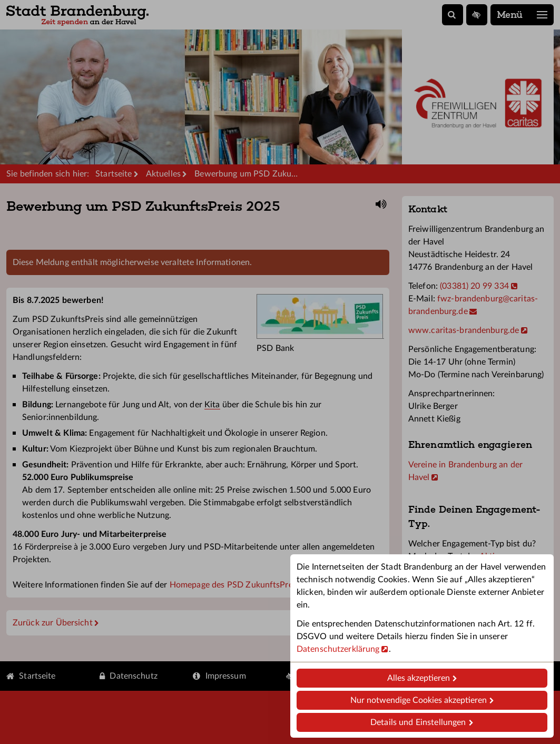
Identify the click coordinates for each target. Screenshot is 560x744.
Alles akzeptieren (419, 678)
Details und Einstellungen (418, 722)
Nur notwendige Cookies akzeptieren (419, 700)
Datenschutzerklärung (338, 649)
